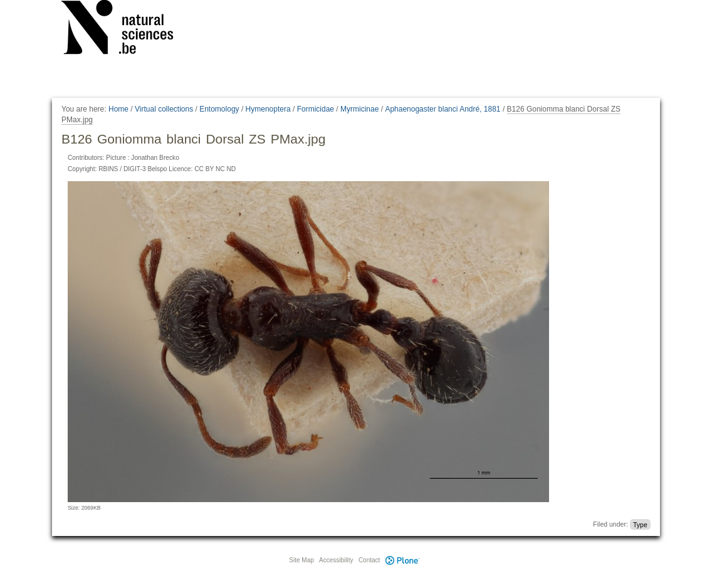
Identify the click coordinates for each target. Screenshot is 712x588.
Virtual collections (164, 109)
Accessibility (336, 560)
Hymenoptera (268, 109)
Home (118, 109)
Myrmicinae (359, 109)
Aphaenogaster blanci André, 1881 (442, 109)
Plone (402, 560)
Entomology (219, 109)
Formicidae (316, 109)
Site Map (301, 560)
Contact (369, 560)
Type (640, 524)
